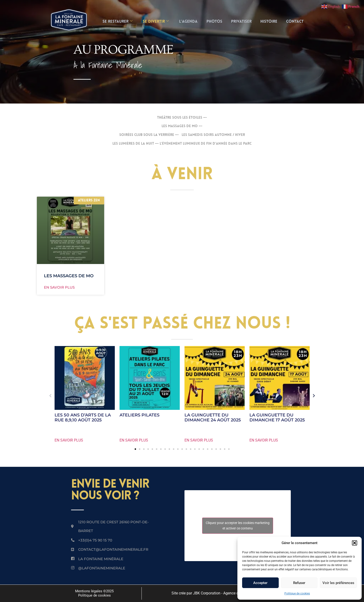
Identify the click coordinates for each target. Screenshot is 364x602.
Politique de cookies (297, 593)
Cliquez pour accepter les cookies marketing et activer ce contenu (238, 526)
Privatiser (242, 22)
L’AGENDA (188, 22)
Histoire (270, 22)
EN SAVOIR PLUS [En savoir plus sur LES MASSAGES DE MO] (59, 287)
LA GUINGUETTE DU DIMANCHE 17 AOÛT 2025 (277, 418)
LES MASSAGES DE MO (69, 276)
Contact (297, 22)
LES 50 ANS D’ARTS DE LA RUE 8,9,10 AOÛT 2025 (83, 418)
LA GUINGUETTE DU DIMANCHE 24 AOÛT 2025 (213, 418)
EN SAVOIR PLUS (69, 440)
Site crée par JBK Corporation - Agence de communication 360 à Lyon (229, 593)
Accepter (260, 583)
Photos (214, 22)
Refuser (299, 583)
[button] (355, 543)
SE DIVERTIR (155, 22)
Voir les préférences (338, 583)
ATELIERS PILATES (139, 415)
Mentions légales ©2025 (94, 591)
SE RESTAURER (116, 22)
